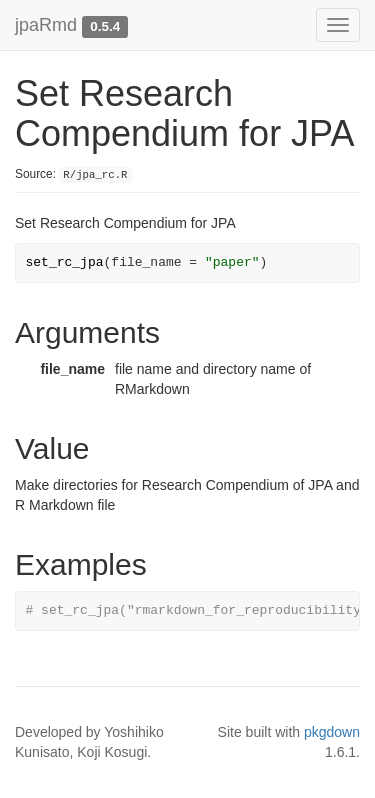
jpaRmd (46, 25)
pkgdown (332, 732)
